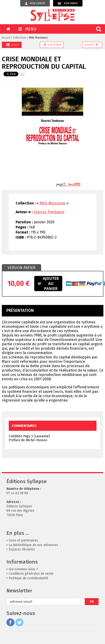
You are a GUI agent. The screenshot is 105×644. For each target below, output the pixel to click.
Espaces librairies (22, 549)
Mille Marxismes (38, 38)
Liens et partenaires (23, 540)
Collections (20, 38)
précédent (52, 45)
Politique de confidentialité (28, 578)
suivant (91, 45)
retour (13, 45)
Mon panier (68, 4)
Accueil (6, 38)
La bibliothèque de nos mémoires (33, 545)
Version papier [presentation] (21, 268)
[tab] (21, 268)
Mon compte (35, 3)
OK (92, 601)
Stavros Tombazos (49, 212)
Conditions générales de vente (31, 574)
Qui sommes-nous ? (23, 569)
